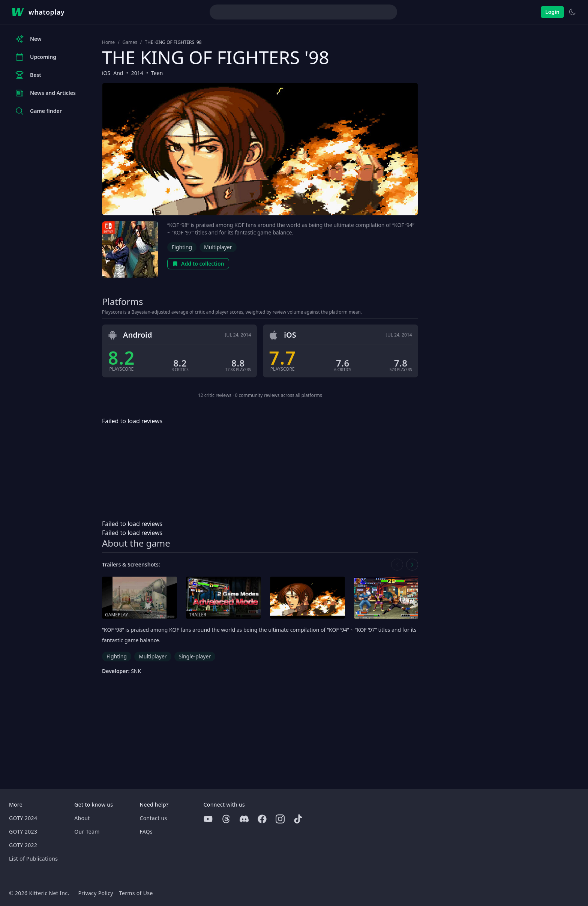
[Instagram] (280, 819)
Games (130, 42)
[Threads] (226, 819)
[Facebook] (262, 819)
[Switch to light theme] (572, 12)
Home (108, 42)
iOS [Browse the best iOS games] (106, 73)
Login (552, 12)
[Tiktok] (298, 819)
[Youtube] (208, 819)
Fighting (182, 247)
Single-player (195, 656)
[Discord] (244, 819)
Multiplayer (218, 247)
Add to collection (198, 264)
